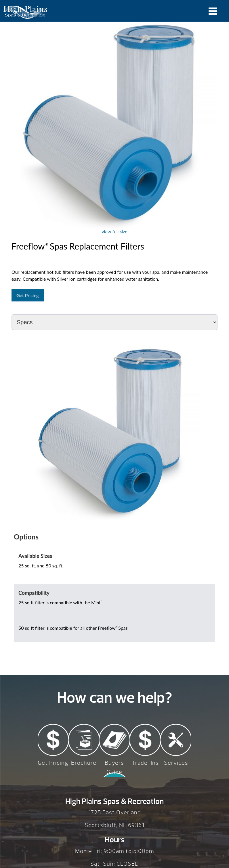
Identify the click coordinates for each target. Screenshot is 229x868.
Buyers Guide (114, 767)
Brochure (84, 763)
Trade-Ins (145, 763)
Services (176, 763)
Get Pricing (28, 295)
